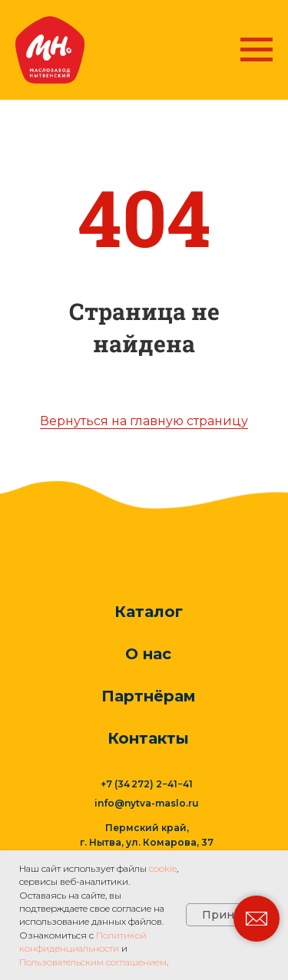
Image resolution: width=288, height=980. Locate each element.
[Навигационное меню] (257, 50)
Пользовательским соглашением (93, 962)
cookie (163, 868)
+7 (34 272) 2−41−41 (147, 784)
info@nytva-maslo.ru (147, 803)
